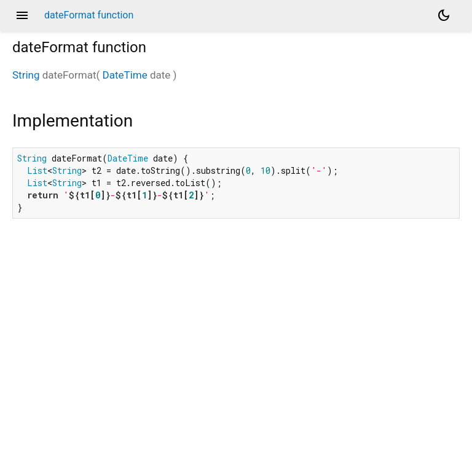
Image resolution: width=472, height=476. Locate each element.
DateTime (125, 75)
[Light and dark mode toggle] (444, 15)
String (26, 75)
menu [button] (22, 15)
